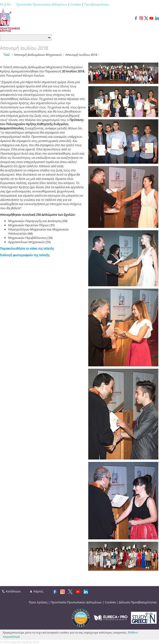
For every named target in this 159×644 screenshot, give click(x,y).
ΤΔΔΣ (7, 55)
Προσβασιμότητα (97, 4)
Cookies (76, 4)
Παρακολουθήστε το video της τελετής (27, 248)
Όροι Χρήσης (38, 602)
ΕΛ (2, 4)
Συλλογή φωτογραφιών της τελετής (25, 255)
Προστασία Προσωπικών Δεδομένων (42, 4)
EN (9, 4)
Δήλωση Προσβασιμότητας (138, 602)
